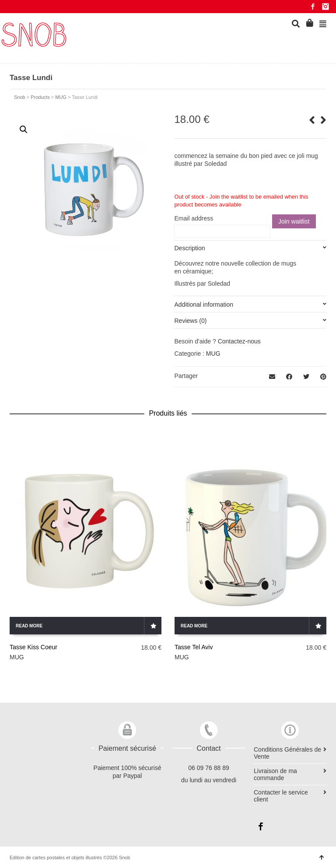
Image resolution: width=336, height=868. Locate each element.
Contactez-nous (239, 341)
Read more (29, 626)
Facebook (313, 7)
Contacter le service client (281, 796)
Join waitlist (294, 221)
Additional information (204, 304)
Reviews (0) (190, 321)
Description (189, 248)
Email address (194, 218)
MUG (213, 353)
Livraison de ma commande (275, 774)
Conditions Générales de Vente (287, 753)
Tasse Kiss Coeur (33, 647)
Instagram (325, 7)
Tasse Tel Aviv (194, 647)
